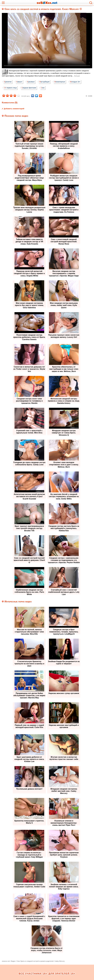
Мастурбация (46, 82)
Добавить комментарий (14, 109)
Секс (44, 88)
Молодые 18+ (78, 82)
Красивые (32, 82)
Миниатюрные (62, 82)
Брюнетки (8, 82)
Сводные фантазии (30, 88)
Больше (77, 76)
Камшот (20, 82)
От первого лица (11, 88)
